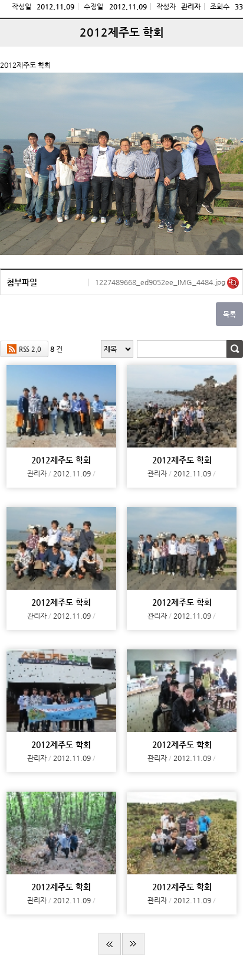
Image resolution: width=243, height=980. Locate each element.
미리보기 (233, 283)
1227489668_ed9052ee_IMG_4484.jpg (161, 282)
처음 (110, 944)
